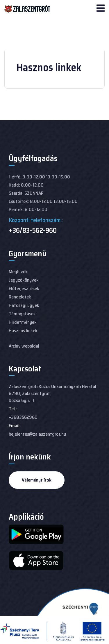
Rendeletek (20, 297)
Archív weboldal (24, 346)
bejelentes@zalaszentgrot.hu (37, 434)
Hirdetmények (23, 322)
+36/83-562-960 (33, 230)
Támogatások (22, 314)
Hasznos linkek (23, 331)
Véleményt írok (37, 480)
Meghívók (18, 272)
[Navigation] (101, 9)
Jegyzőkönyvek (24, 280)
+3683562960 (23, 417)
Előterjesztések (24, 288)
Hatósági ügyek (24, 305)
